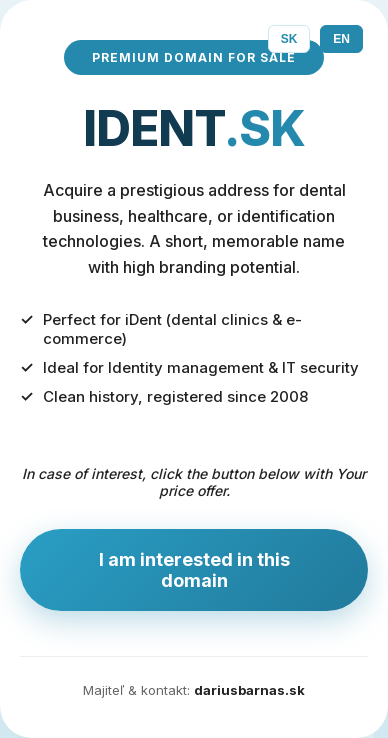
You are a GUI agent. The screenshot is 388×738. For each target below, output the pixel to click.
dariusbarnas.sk (249, 690)
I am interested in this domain (194, 570)
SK (289, 39)
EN (341, 39)
